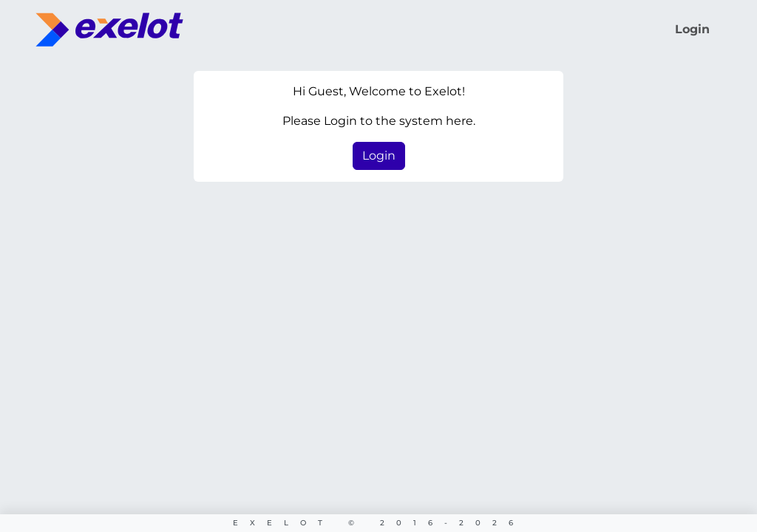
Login (692, 29)
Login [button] (379, 156)
